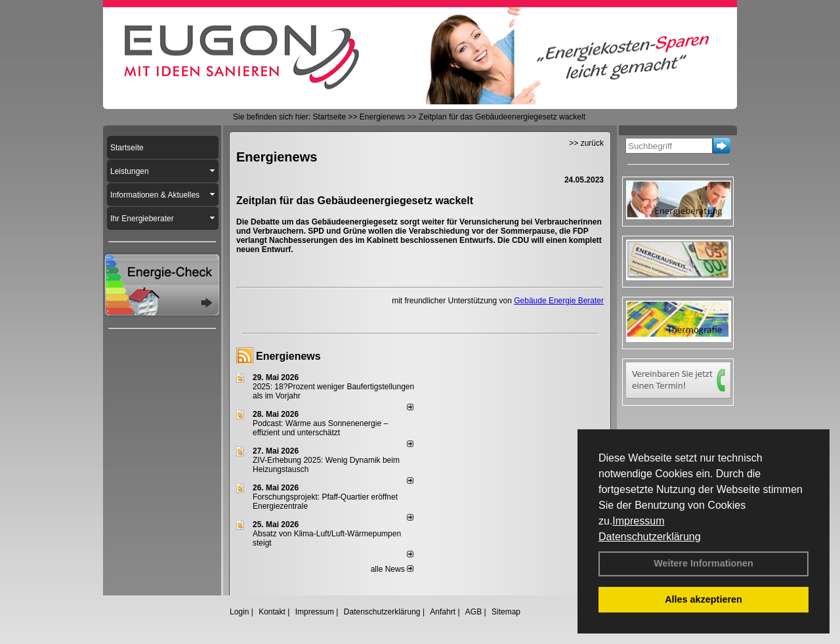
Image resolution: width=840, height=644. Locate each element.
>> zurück (586, 143)
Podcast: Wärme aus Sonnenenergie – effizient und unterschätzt (320, 428)
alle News (392, 569)
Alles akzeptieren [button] (703, 599)
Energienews (288, 356)
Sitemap (506, 612)
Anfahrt (443, 612)
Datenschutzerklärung (650, 537)
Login (239, 612)
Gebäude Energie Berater (559, 301)
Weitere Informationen (703, 563)
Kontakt (272, 612)
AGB (473, 612)
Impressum (638, 521)
